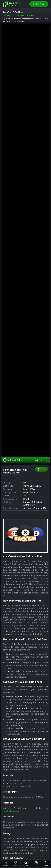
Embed (41, 456)
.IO (25, 483)
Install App (39, 4)
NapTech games (11, 798)
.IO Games (38, 853)
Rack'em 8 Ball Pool (14, 447)
